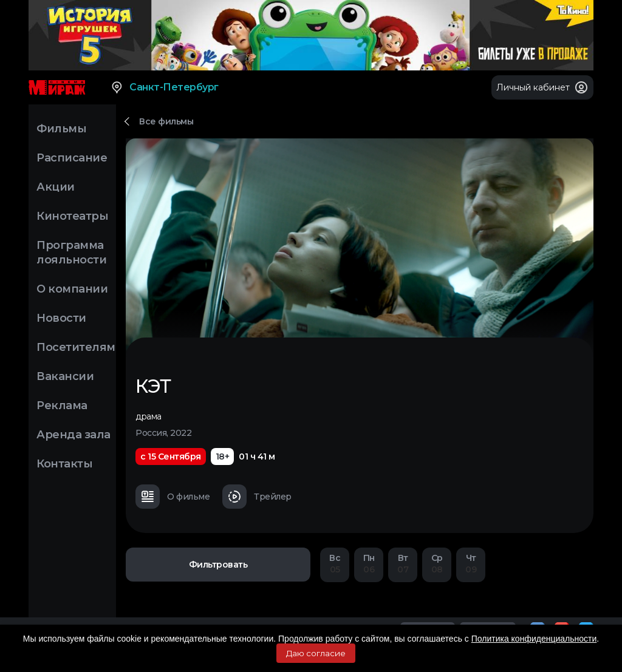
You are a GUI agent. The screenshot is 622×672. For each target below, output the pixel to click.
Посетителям (76, 347)
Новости (61, 318)
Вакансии (65, 376)
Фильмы (61, 129)
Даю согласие (316, 653)
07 (403, 564)
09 (471, 564)
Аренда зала (73, 435)
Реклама (62, 406)
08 (437, 564)
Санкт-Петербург (164, 87)
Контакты (64, 464)
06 (369, 564)
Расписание (72, 158)
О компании (72, 289)
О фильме (173, 497)
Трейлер (257, 497)
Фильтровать (218, 565)
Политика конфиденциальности (534, 639)
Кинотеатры (72, 216)
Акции (56, 187)
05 (335, 564)
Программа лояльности (71, 253)
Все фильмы (166, 121)
